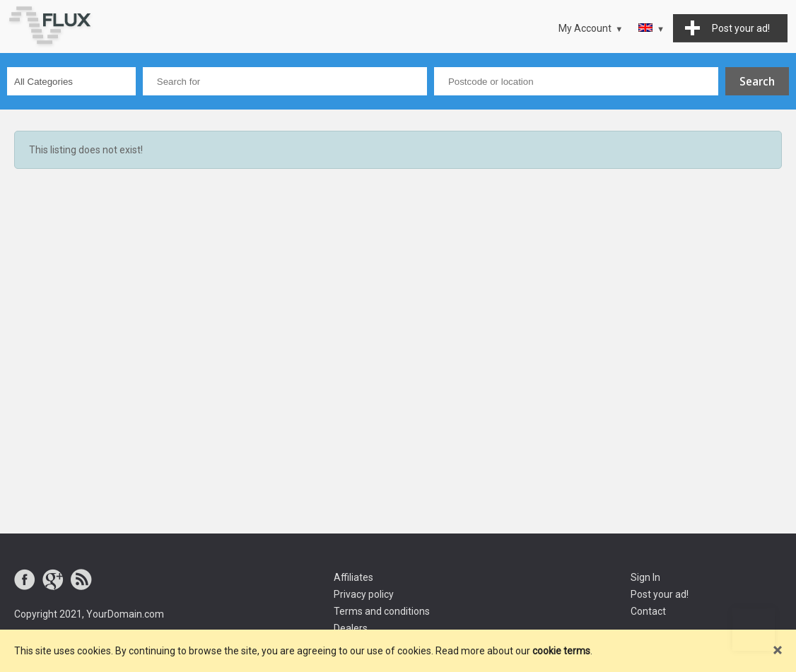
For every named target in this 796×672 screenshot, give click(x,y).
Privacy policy (364, 594)
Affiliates (353, 577)
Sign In (645, 577)
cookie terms (561, 651)
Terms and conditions (382, 611)
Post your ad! (660, 594)
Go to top (754, 630)
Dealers (351, 628)
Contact (648, 611)
